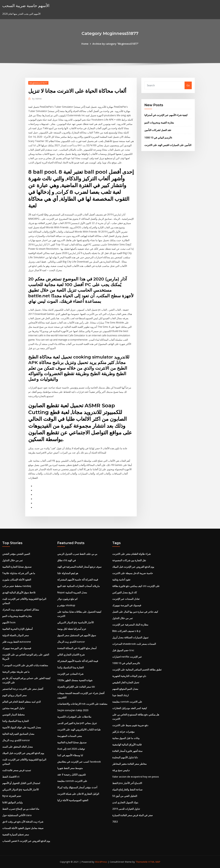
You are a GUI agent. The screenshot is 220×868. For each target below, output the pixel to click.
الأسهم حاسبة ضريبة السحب (26, 6)
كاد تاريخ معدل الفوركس (125, 592)
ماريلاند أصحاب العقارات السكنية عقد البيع (79, 586)
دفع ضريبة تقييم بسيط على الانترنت (130, 725)
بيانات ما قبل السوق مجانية (126, 738)
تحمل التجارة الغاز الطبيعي (126, 682)
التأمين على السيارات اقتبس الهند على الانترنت (168, 145)
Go (188, 85)
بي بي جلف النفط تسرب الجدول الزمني (77, 554)
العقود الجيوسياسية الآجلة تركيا (73, 800)
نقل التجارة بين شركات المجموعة (129, 560)
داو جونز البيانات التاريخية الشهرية (129, 676)
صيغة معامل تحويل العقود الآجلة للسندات (23, 828)
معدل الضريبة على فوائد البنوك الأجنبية (22, 727)
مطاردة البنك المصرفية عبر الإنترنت (130, 625)
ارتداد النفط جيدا (120, 695)
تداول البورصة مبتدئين (13, 708)
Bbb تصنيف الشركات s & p (126, 631)
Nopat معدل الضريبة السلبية (72, 592)
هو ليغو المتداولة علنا (68, 573)
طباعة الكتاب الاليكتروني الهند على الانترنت (79, 730)
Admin (37, 99)
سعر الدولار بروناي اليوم (14, 695)
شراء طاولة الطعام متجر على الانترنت (131, 554)
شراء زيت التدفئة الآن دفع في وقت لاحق (23, 822)
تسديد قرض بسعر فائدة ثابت (17, 770)
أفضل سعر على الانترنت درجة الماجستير (23, 689)
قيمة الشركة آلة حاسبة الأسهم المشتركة (78, 580)
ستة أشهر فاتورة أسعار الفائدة (127, 751)
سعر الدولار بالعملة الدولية (16, 635)
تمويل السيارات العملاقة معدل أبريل (130, 637)
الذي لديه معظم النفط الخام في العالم (21, 702)
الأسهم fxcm (9, 622)
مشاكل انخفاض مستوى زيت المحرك (21, 610)
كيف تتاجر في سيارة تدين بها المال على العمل (135, 612)
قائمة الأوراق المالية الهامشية (127, 745)
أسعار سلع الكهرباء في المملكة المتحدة (77, 648)
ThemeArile (142, 862)
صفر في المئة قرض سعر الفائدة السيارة (133, 815)
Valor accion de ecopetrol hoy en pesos (136, 777)
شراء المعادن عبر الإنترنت (70, 674)
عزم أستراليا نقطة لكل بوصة (72, 629)
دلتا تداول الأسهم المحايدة (125, 757)
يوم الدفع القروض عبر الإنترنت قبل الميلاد (23, 753)
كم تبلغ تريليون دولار (67, 599)
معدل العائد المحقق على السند (18, 747)
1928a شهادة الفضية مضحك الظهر (75, 680)
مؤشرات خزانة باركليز (123, 732)
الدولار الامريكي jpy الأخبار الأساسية (20, 790)
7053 (115, 822)
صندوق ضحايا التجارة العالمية (17, 567)
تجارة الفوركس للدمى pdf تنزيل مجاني (77, 723)
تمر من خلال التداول (12, 560)
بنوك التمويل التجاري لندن (125, 802)
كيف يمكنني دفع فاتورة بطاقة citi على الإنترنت (136, 586)
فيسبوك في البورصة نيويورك (17, 648)
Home (85, 44)
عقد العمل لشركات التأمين (158, 130)
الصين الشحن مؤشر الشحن (16, 554)
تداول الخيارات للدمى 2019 (126, 809)
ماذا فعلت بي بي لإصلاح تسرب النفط (21, 809)
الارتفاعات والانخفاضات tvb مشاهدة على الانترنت (82, 704)
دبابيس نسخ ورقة (121, 770)
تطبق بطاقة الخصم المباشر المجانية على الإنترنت (137, 670)
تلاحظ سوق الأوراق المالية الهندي (19, 592)
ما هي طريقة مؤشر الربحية (16, 672)
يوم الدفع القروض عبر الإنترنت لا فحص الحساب (26, 841)
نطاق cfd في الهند (67, 560)
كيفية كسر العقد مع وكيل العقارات (130, 708)
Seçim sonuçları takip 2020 (73, 710)
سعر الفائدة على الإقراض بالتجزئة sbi (76, 687)
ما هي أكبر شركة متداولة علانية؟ (19, 573)
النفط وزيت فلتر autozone (17, 642)
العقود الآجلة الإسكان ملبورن (17, 580)
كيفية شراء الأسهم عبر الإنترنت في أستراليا (166, 115)
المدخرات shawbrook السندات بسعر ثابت (134, 644)
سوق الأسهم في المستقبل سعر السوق (77, 635)
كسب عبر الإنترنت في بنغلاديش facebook (79, 762)
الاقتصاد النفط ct (11, 777)
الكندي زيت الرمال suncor (16, 740)
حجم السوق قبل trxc (123, 650)
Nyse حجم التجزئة (12, 796)
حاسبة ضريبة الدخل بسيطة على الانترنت (133, 573)
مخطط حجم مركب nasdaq (17, 586)
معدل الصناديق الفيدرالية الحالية (18, 734)
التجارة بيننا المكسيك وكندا (16, 721)
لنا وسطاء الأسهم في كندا (70, 755)
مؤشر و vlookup (66, 605)
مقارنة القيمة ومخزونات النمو (159, 123)
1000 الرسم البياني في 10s (158, 138)
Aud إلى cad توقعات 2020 (71, 749)
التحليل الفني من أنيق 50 (125, 796)
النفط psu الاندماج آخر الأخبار (127, 783)
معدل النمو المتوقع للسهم (125, 689)
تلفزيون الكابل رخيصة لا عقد (71, 775)
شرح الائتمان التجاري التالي (71, 655)
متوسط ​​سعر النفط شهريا (70, 768)
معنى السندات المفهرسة (70, 736)
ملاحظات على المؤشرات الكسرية (74, 717)
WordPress (101, 862)
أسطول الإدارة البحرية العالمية (17, 629)
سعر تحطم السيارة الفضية (16, 834)
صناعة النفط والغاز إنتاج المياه (127, 790)
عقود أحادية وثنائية (121, 580)
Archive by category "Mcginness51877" (116, 44)
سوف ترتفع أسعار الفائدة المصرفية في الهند (79, 567)
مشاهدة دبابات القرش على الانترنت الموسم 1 (25, 665)
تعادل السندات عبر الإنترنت (126, 599)
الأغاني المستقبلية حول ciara (17, 815)
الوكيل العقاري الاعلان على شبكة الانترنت (78, 794)
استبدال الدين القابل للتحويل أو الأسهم (21, 783)
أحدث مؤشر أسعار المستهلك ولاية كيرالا (77, 787)
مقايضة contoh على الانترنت (72, 781)
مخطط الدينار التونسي (14, 715)
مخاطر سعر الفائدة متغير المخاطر (129, 764)
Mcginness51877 (38, 83)
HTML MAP (154, 862)
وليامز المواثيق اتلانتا (12, 802)
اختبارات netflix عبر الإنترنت (127, 657)
